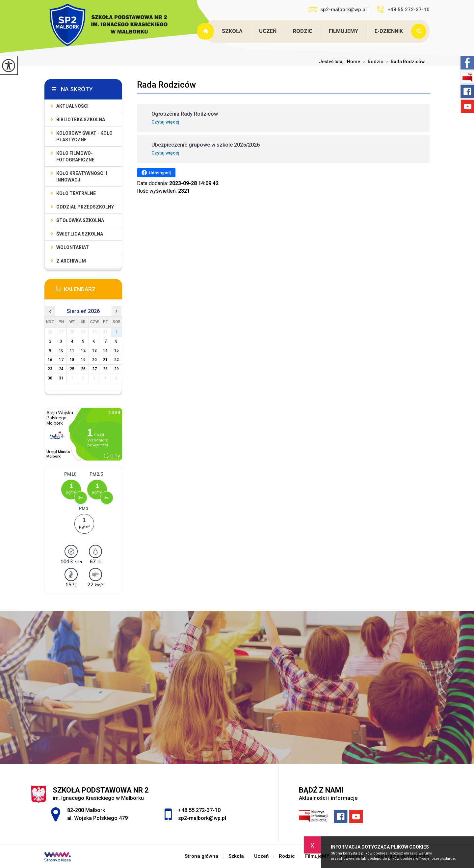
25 (72, 369)
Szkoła (232, 31)
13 (94, 350)
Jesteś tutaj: (333, 62)
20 (94, 360)
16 (50, 360)
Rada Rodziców (166, 85)
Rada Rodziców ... (406, 62)
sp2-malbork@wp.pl (338, 10)
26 (83, 369)
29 (117, 369)
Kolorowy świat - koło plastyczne (84, 136)
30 (50, 378)
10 (61, 350)
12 (83, 350)
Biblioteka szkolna (81, 120)
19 (83, 360)
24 (61, 369)
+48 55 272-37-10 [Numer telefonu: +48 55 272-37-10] (199, 810)
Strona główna (206, 31)
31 (61, 378)
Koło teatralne (76, 193)
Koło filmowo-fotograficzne (75, 156)
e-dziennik (389, 31)
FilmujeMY (343, 31)
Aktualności (72, 106)
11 (72, 350)
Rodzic (303, 31)
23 (50, 369)
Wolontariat (73, 247)
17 (61, 360)
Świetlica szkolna (80, 234)
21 (105, 360)
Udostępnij (156, 173)
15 (117, 350)
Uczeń (268, 31)
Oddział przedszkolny (85, 207)
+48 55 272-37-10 (403, 9)
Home (354, 62)
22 (117, 360)
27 (94, 369)
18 (72, 360)
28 (105, 369)
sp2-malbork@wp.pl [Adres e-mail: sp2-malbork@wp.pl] (202, 818)
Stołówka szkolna (80, 220)
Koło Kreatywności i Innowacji (82, 177)
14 (105, 350)
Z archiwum (71, 261)
